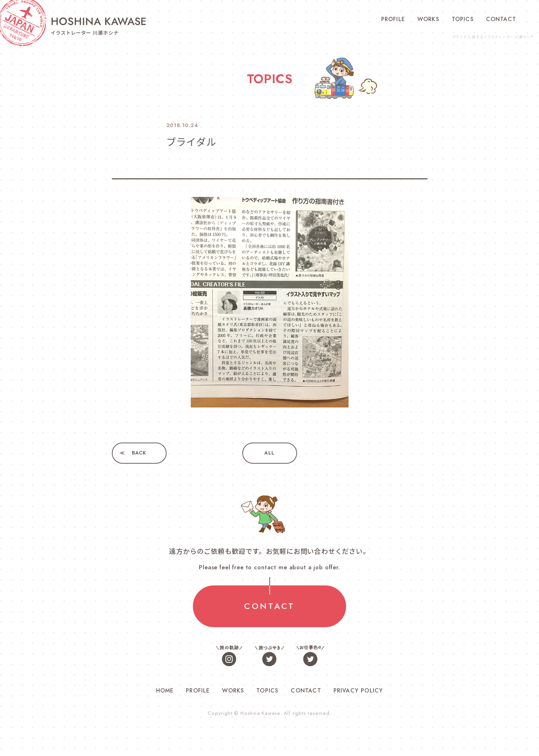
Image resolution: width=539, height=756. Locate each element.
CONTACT (501, 19)
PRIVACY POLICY (358, 691)
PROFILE (393, 19)
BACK (139, 453)
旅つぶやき (270, 656)
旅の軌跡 (229, 656)
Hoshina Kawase (260, 714)
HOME (165, 691)
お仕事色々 (310, 656)
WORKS (428, 19)
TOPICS (463, 19)
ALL (269, 453)
